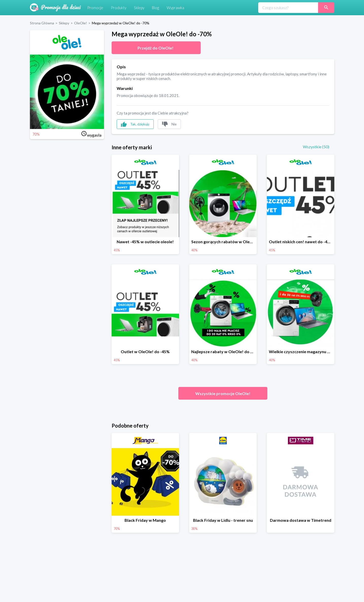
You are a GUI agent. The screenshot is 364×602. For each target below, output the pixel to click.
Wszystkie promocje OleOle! (223, 393)
